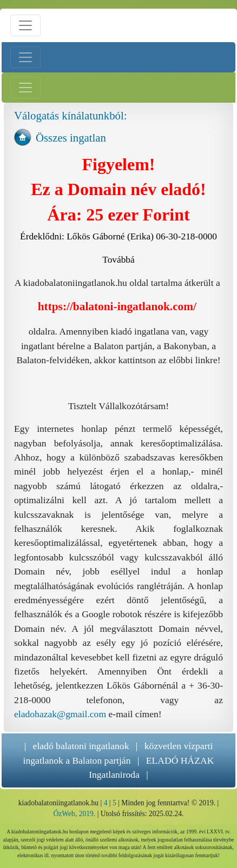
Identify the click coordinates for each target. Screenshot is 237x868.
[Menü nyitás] (25, 25)
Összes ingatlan (71, 138)
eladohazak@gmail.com (60, 714)
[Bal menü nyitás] (25, 57)
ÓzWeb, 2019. (74, 814)
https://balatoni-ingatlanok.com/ (117, 306)
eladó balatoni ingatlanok (81, 746)
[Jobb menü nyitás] (25, 88)
